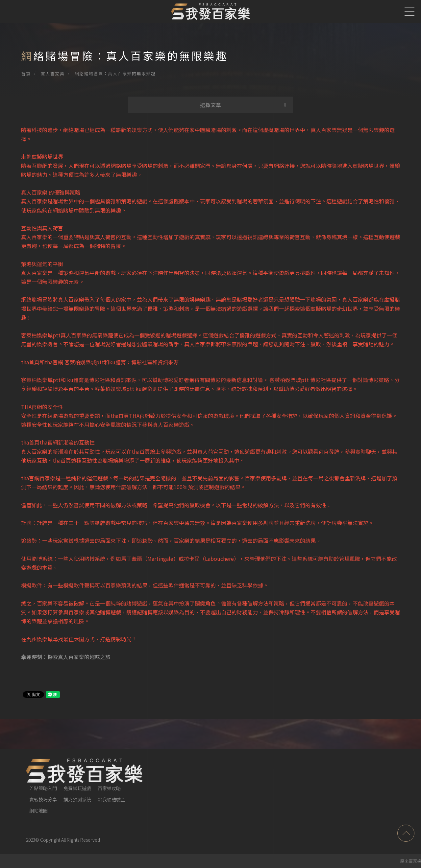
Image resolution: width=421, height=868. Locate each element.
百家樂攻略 (109, 788)
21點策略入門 (43, 788)
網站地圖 (38, 811)
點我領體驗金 (111, 799)
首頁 (26, 74)
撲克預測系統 (77, 799)
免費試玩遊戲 (77, 788)
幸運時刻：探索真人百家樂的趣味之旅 (66, 657)
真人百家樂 (53, 74)
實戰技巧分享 (43, 799)
